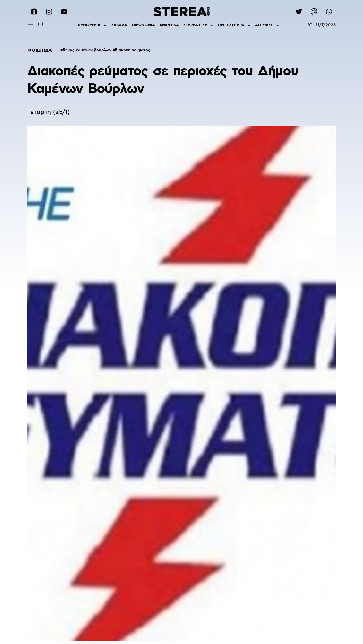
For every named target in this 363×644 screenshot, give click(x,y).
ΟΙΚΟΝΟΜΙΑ (143, 25)
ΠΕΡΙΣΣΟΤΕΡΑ (234, 25)
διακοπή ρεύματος (133, 50)
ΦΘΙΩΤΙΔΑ (40, 50)
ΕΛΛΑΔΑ (119, 25)
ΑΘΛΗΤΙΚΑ (169, 25)
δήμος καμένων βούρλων (87, 50)
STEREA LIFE (199, 25)
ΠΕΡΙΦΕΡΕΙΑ (92, 25)
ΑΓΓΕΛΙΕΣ (267, 25)
